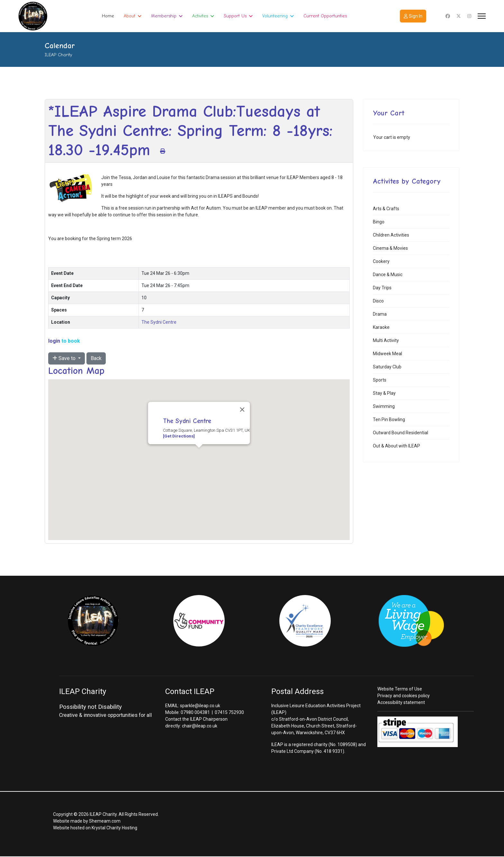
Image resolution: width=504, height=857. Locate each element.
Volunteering (275, 16)
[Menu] (482, 16)
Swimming (384, 406)
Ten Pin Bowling (389, 419)
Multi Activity (386, 340)
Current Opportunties (325, 16)
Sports (380, 380)
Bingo (379, 222)
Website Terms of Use (400, 689)
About (130, 16)
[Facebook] (448, 16)
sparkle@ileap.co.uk (200, 706)
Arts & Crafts (386, 209)
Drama (380, 314)
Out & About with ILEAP (396, 446)
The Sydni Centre (159, 322)
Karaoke (381, 327)
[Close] (242, 410)
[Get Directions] (179, 436)
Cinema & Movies (390, 248)
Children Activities (391, 235)
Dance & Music (388, 275)
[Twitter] (459, 16)
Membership (164, 16)
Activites (200, 16)
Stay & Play (384, 393)
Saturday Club (387, 367)
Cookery (381, 261)
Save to (65, 358)
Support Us (235, 16)
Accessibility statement (401, 702)
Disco (378, 301)
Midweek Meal (387, 354)
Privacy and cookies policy (404, 696)
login (54, 341)
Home (108, 16)
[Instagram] (469, 16)
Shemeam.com (105, 821)
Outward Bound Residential (401, 433)
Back (96, 358)
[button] (199, 454)
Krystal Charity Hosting (114, 828)
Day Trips (382, 288)
